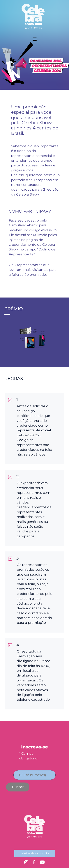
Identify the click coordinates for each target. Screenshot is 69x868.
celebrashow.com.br (34, 853)
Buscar (18, 787)
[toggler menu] (35, 39)
